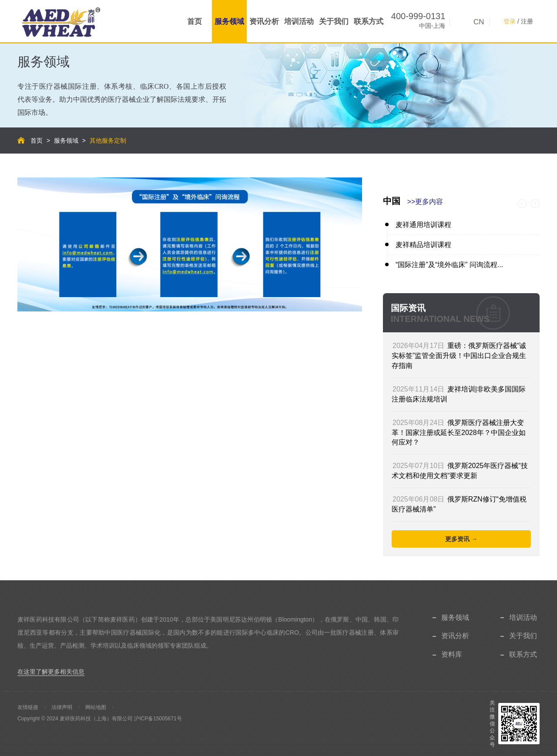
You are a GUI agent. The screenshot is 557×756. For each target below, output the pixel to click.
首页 (195, 22)
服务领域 (229, 22)
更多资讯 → (461, 539)
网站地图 (96, 707)
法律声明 (62, 707)
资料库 (452, 654)
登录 (510, 21)
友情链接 (28, 707)
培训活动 (299, 22)
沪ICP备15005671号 (158, 719)
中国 (413, 201)
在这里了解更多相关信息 (51, 672)
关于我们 (334, 22)
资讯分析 (264, 22)
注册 (527, 21)
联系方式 (369, 22)
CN (479, 22)
